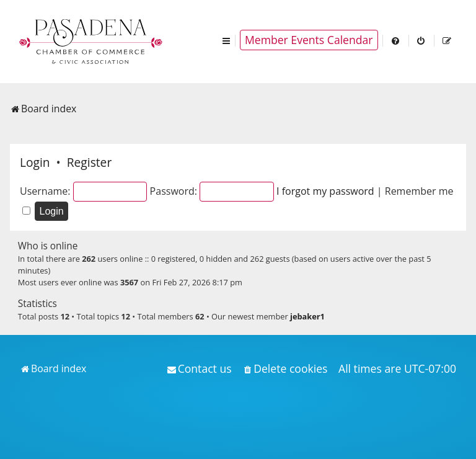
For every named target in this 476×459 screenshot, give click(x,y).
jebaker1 (307, 316)
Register (89, 162)
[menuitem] (396, 40)
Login (35, 162)
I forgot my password (325, 191)
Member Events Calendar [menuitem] (309, 40)
